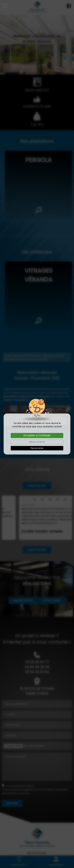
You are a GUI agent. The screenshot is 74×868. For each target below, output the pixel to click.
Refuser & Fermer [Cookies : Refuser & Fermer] (37, 442)
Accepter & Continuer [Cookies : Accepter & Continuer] (37, 435)
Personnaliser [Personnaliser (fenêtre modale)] (37, 448)
